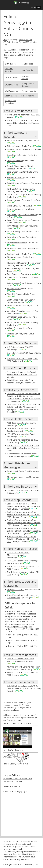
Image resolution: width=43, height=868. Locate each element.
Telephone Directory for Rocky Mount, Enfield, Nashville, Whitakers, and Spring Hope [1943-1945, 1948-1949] (24, 407)
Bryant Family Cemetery (17, 155)
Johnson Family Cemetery (18, 232)
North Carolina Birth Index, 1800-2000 (24, 115)
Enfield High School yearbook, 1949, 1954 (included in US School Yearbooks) (24, 687)
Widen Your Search (12, 786)
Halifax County (18, 42)
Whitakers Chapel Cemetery (19, 317)
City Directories (11, 91)
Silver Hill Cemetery (15, 294)
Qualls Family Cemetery (17, 277)
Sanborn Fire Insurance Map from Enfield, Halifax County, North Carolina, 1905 (24, 515)
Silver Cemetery (14, 289)
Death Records (11, 96)
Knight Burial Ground (16, 237)
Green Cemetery (14, 206)
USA (5, 40)
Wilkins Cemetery (15, 328)
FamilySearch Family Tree (18, 471)
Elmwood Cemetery (15, 178)
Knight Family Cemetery (17, 243)
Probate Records (29, 91)
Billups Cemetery (14, 146)
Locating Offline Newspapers (20, 627)
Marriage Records (25, 77)
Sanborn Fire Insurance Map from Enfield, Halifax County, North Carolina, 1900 (24, 506)
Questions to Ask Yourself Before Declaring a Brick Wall (18, 780)
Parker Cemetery (14, 254)
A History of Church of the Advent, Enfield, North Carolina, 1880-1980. (22, 373)
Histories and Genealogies (10, 102)
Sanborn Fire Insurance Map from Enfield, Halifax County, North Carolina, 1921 (24, 539)
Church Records (11, 85)
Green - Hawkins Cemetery (19, 200)
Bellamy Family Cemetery (18, 140)
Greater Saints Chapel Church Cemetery (24, 194)
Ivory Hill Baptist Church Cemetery (22, 215)
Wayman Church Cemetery (19, 306)
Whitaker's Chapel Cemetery (19, 311)
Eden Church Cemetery (17, 172)
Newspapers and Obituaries (29, 85)
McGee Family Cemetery (17, 248)
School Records (28, 96)
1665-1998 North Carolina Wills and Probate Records (21, 660)
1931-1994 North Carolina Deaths (22, 434)
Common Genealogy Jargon (15, 791)
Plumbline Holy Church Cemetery (21, 268)
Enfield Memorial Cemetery (19, 183)
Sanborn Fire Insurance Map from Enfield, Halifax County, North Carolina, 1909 (24, 523)
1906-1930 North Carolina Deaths (22, 423)
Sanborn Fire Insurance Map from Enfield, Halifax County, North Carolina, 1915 (24, 531)
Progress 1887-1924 (16, 590)
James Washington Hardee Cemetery (23, 220)
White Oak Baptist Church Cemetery (23, 322)
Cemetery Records (9, 70)
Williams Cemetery (15, 334)
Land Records (27, 64)
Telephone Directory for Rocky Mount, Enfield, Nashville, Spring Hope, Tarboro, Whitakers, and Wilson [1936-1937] (24, 397)
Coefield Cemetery (15, 161)
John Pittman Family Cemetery (20, 226)
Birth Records (11, 64)
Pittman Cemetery (15, 257)
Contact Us (12, 720)
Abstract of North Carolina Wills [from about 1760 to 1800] (24, 668)
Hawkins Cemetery (15, 209)
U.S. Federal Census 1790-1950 (20, 347)
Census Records (12, 77)
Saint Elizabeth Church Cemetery (21, 283)
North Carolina (25, 40)
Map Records (27, 70)
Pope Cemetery (14, 274)
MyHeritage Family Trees (18, 477)
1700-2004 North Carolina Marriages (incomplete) (18, 554)
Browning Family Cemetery (19, 149)
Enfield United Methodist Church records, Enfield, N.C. (21, 381)
